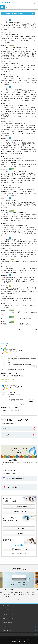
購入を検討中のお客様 (8, 614)
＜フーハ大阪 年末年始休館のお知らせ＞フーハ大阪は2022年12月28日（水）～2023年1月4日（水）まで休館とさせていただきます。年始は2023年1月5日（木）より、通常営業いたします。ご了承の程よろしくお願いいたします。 (19, 291)
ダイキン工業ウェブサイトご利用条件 (15, 639)
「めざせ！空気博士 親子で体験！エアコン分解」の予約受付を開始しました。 (19, 262)
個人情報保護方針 (28, 639)
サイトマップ (6, 634)
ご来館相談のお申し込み (20, 512)
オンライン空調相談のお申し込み (20, 506)
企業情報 (5, 626)
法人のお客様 (6, 610)
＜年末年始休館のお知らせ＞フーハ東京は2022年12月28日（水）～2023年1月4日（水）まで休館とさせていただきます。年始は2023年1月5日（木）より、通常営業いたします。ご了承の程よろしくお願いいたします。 (19, 280)
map (34, 367)
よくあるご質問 (20, 528)
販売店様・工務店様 (7, 622)
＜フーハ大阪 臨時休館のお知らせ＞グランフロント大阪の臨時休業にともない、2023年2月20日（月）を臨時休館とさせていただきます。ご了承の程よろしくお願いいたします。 (19, 270)
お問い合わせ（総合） (8, 630)
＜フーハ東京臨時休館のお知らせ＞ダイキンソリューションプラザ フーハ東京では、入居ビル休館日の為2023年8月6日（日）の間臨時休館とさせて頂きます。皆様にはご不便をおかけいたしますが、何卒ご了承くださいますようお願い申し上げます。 (19, 243)
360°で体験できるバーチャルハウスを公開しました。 (15, 324)
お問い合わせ (20, 534)
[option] (19, 585)
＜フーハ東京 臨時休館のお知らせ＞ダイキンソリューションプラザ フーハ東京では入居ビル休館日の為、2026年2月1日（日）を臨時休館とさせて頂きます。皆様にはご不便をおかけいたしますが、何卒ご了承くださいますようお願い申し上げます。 (19, 26)
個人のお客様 (6, 606)
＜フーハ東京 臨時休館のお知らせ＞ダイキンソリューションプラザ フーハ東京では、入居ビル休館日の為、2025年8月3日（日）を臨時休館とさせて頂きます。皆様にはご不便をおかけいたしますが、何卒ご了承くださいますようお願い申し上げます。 (19, 80)
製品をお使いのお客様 (8, 618)
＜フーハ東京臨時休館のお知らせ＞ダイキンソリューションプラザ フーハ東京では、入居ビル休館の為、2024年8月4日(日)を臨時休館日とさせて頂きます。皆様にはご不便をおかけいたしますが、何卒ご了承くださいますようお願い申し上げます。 (19, 204)
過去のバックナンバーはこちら (29, 329)
